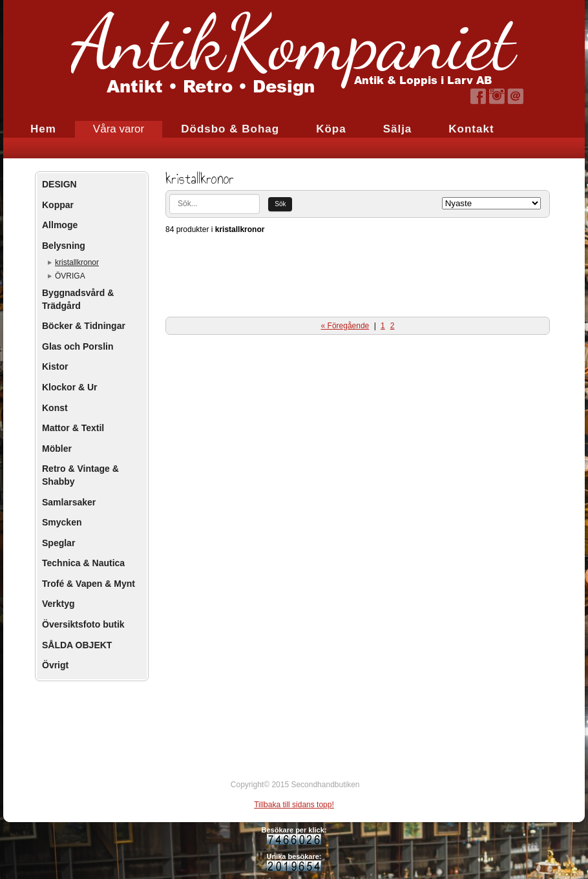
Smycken (62, 522)
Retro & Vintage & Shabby (80, 475)
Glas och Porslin (78, 346)
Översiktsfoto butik (83, 624)
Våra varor (119, 129)
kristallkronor (77, 262)
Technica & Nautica (83, 563)
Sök (280, 204)
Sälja (398, 129)
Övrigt (55, 665)
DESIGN (59, 184)
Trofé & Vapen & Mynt (89, 584)
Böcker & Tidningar (84, 326)
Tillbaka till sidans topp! (294, 805)
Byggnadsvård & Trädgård (78, 299)
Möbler (57, 449)
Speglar (58, 543)
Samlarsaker (69, 502)
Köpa (331, 129)
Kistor (55, 366)
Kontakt (471, 129)
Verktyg (58, 604)
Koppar (58, 205)
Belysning (64, 246)
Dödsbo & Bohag (230, 129)
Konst (55, 408)
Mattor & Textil (73, 428)
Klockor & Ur (70, 387)
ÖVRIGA (70, 276)
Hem (43, 129)
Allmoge (60, 225)
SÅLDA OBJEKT (77, 645)
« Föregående (345, 326)
